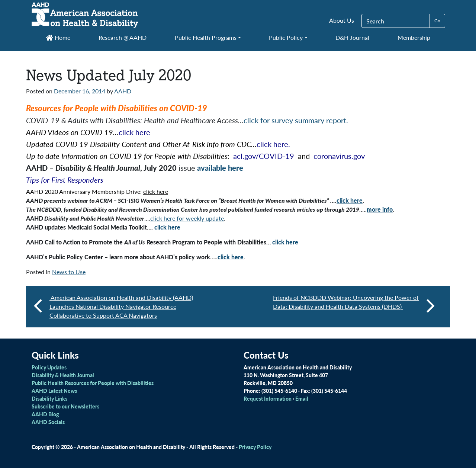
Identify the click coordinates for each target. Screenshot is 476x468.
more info (380, 209)
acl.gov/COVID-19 (264, 156)
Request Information (268, 398)
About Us (342, 20)
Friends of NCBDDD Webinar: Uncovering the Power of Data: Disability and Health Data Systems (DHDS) (354, 305)
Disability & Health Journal (63, 375)
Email (302, 398)
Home (58, 37)
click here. (273, 144)
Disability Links (49, 398)
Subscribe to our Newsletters (65, 406)
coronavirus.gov (339, 156)
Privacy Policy (255, 447)
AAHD (123, 91)
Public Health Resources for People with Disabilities (93, 383)
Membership (414, 37)
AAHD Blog (45, 414)
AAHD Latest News (54, 391)
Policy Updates (49, 367)
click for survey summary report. (296, 120)
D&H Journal (352, 37)
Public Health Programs (206, 37)
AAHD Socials (48, 422)
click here (134, 132)
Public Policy (286, 37)
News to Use (69, 272)
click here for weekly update (187, 218)
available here (220, 168)
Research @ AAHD (123, 37)
